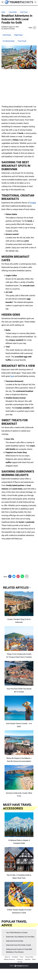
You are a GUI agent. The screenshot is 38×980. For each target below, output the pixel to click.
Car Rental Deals (9, 41)
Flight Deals (18, 35)
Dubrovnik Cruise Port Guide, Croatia (19, 945)
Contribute (15, 957)
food (12, 376)
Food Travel (22, 41)
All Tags (20, 962)
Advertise (28, 959)
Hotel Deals (7, 35)
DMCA (34, 959)
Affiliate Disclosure (9, 959)
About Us (7, 957)
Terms (22, 957)
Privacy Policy (29, 957)
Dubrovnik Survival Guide (15, 941)
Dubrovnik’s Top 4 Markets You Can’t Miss (20, 937)
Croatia (33, 203)
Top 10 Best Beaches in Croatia (17, 933)
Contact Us (20, 959)
